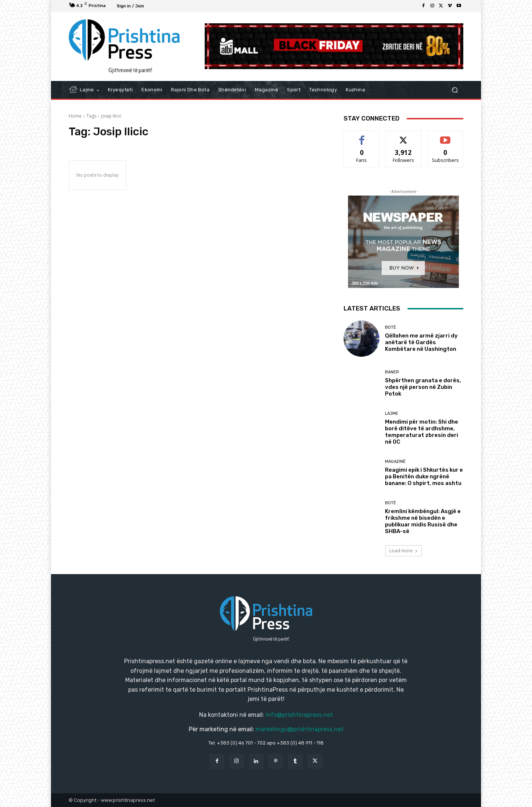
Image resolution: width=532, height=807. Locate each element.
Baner (392, 372)
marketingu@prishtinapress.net (300, 729)
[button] (455, 90)
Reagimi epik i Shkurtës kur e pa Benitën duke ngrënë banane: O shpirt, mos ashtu (424, 477)
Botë (391, 327)
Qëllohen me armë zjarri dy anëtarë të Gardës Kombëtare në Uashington (421, 342)
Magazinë (395, 462)
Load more (404, 551)
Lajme (392, 413)
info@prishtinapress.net (299, 715)
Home (75, 116)
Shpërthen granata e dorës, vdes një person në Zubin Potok (423, 387)
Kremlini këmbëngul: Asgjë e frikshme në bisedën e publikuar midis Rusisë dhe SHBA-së (423, 521)
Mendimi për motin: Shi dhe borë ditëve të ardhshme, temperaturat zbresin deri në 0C (422, 432)
